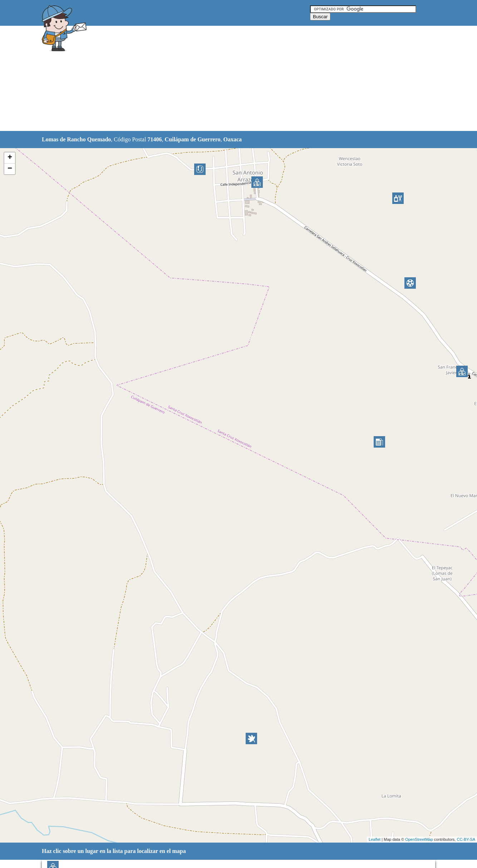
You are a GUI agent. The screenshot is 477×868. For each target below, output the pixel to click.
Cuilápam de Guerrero (193, 139)
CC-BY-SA (466, 839)
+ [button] (10, 158)
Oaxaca (232, 139)
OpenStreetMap (419, 839)
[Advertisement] (220, 79)
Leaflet (375, 839)
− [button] (10, 169)
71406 (155, 139)
